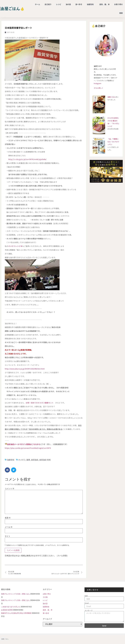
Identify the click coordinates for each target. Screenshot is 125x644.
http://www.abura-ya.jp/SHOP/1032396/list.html (25, 369)
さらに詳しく (98, 88)
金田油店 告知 (45, 460)
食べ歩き (79, 4)
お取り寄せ (118, 4)
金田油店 (35, 460)
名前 (8, 518)
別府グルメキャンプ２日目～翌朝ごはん (16, 594)
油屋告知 (91, 4)
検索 (121, 13)
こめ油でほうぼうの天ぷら (11, 607)
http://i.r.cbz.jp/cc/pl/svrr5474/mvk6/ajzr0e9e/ (27, 159)
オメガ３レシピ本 (15, 246)
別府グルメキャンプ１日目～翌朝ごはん (16, 600)
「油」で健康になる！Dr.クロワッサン (113, 142)
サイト (8, 536)
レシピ (59, 4)
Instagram (97, 83)
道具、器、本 (104, 4)
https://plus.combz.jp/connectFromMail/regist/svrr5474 (28, 448)
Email (87, 603)
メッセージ (89, 610)
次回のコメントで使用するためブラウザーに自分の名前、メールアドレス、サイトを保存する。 (38, 545)
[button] (7, 470)
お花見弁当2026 (7, 610)
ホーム (37, 4)
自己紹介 (48, 4)
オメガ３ (22, 460)
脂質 (28, 460)
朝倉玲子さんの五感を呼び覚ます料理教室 (16, 613)
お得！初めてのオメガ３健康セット (40, 403)
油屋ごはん (111, 97)
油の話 (68, 4)
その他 (45, 597)
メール (8, 527)
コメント (9, 489)
